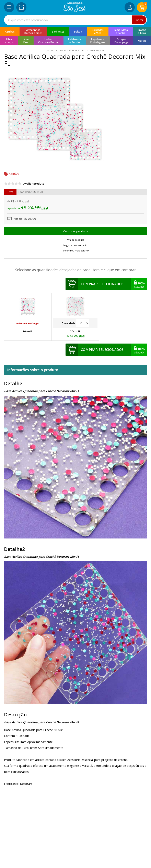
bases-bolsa (97, 50)
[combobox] (75, 20)
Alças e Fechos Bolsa (72, 50)
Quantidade (75, 323)
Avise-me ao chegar (28, 323)
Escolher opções (75, 231)
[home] (75, 11)
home (51, 50)
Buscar (139, 20)
